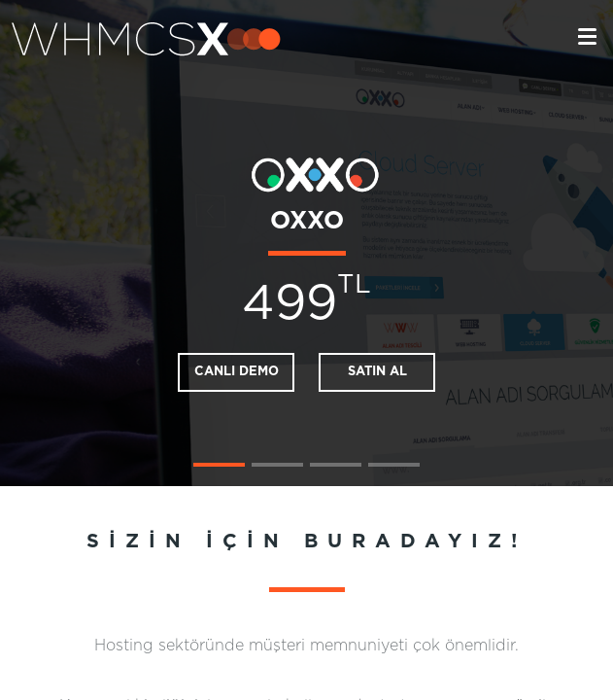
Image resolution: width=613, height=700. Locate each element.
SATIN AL (377, 372)
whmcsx (147, 39)
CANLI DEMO (237, 372)
